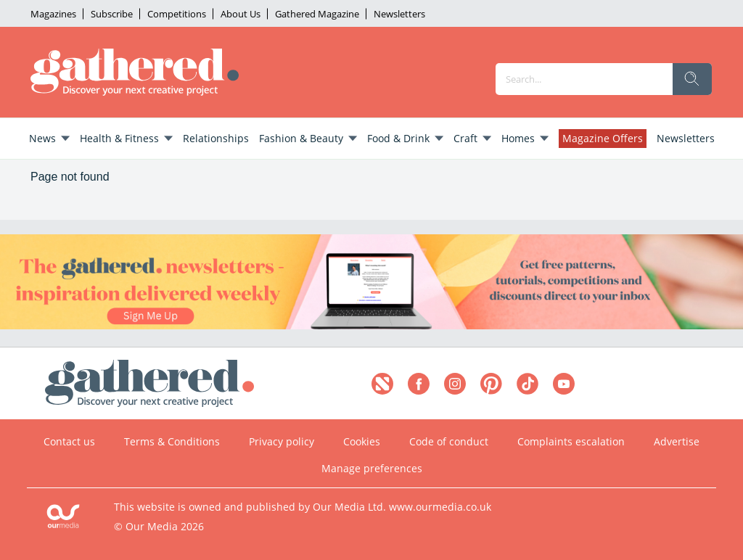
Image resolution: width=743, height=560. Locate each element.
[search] (692, 79)
